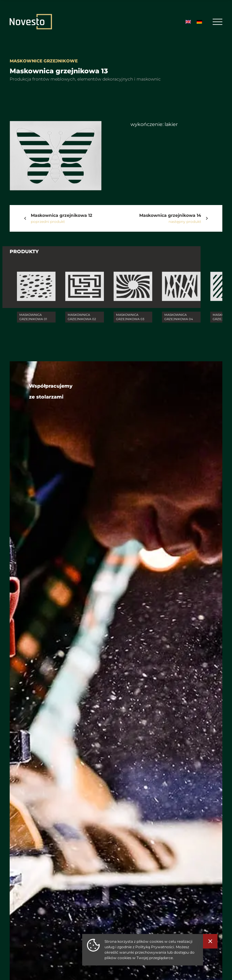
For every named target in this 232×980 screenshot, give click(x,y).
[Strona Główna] (31, 22)
